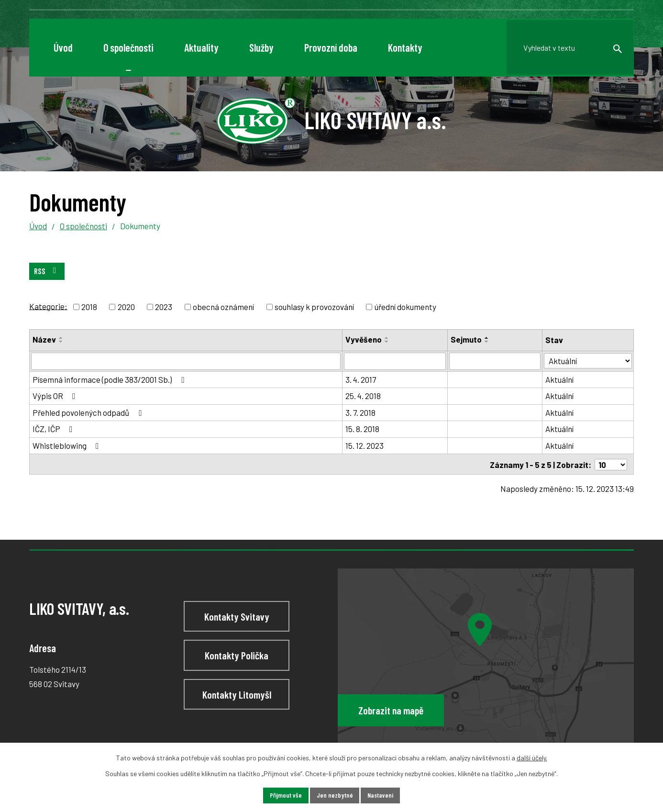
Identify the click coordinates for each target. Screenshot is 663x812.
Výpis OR (56, 396)
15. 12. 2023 (365, 445)
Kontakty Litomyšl (237, 694)
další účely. (532, 758)
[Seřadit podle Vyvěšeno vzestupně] (388, 338)
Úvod (38, 226)
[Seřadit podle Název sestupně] (61, 342)
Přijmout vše (285, 795)
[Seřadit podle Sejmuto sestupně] (488, 342)
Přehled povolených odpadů (89, 412)
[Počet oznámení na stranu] (611, 464)
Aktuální (561, 379)
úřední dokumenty (405, 307)
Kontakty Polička (237, 655)
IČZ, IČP (54, 429)
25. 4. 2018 (364, 396)
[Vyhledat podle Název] (186, 361)
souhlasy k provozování (314, 307)
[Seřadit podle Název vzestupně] (61, 338)
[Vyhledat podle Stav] (589, 361)
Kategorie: (48, 306)
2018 (89, 307)
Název (44, 340)
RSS (47, 271)
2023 (164, 307)
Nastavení (381, 795)
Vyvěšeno (365, 340)
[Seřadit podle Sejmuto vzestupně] (488, 338)
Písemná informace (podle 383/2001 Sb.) (110, 379)
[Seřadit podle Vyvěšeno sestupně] (388, 342)
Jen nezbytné (334, 795)
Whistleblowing (67, 445)
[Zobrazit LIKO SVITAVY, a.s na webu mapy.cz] (486, 655)
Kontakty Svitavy (237, 616)
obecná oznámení (223, 307)
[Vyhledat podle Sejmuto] (496, 361)
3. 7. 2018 (361, 412)
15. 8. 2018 (363, 429)
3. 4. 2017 (362, 379)
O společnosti (83, 226)
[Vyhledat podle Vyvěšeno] (396, 361)
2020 (126, 307)
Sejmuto (467, 340)
